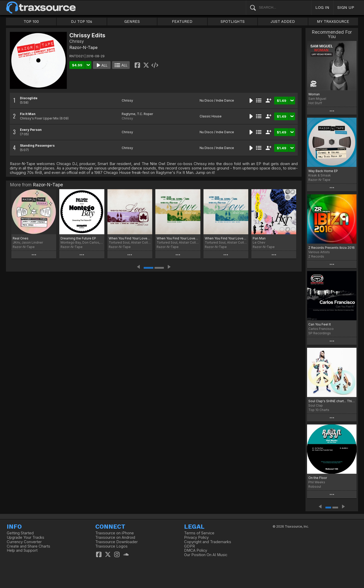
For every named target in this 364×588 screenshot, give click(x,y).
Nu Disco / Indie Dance (217, 100)
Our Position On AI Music (206, 555)
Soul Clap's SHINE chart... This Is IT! (332, 401)
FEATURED (182, 22)
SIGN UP (346, 7)
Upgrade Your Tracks (26, 537)
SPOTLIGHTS (233, 22)
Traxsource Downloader (117, 542)
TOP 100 (31, 22)
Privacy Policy (196, 537)
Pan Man (259, 238)
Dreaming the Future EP (78, 238)
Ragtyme (129, 114)
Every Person (31, 130)
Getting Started (20, 533)
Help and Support (22, 550)
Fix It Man (28, 114)
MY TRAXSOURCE (333, 22)
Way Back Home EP (323, 171)
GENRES (132, 22)
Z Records (316, 256)
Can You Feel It (320, 324)
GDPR (190, 546)
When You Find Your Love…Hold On (178, 238)
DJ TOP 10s (82, 22)
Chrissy (127, 100)
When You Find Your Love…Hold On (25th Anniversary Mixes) (130, 238)
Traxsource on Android (115, 537)
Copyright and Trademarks (208, 542)
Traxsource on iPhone (115, 533)
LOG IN (322, 7)
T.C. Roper (145, 114)
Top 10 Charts (319, 410)
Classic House (211, 116)
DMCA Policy (196, 550)
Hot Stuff (315, 103)
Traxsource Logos (111, 546)
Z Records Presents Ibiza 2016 (332, 248)
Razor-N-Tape (83, 47)
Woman (314, 94)
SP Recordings (320, 333)
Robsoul (315, 487)
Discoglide (29, 98)
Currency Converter (24, 542)
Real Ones (21, 238)
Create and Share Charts (28, 546)
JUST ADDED (283, 22)
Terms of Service (199, 533)
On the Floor (318, 478)
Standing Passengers (37, 146)
